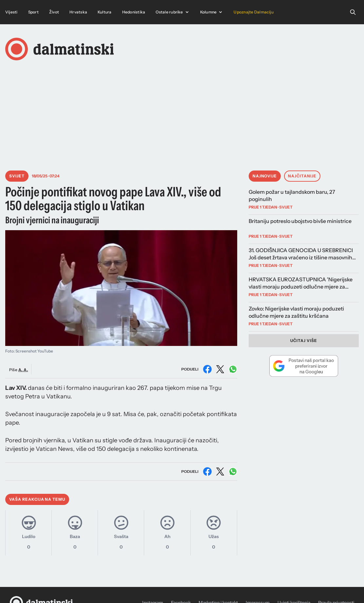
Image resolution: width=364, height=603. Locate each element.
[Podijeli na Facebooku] (207, 369)
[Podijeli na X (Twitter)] (220, 369)
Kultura (105, 12)
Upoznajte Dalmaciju (254, 12)
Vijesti (11, 12)
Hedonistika (134, 12)
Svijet (17, 176)
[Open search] (353, 12)
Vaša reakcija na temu (37, 499)
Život (54, 12)
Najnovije (265, 176)
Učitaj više (304, 341)
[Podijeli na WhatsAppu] (233, 369)
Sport (33, 12)
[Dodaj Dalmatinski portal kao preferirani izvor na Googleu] (304, 366)
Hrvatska (78, 12)
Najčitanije (302, 176)
